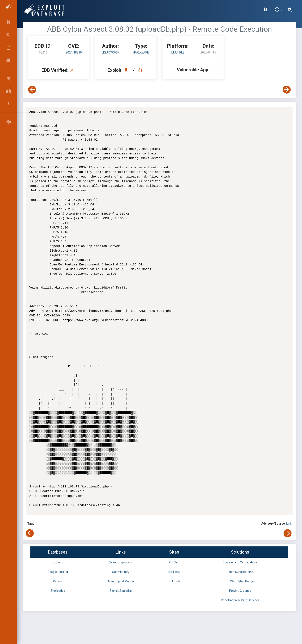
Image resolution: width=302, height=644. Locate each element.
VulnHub (174, 581)
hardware (141, 52)
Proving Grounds (240, 591)
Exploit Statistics (121, 591)
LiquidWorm (111, 52)
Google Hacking (58, 572)
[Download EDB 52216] (127, 70)
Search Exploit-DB (121, 562)
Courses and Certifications (240, 562)
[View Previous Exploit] (32, 90)
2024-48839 (74, 52)
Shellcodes (58, 591)
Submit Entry (121, 572)
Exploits (58, 562)
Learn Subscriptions (240, 572)
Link (289, 524)
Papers (58, 581)
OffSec (174, 562)
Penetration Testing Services (240, 600)
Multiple (178, 52)
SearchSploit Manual (121, 581)
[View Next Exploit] (287, 90)
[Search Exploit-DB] (290, 10)
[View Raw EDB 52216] (141, 70)
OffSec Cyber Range (240, 581)
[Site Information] (278, 10)
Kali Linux (174, 572)
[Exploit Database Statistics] (266, 10)
